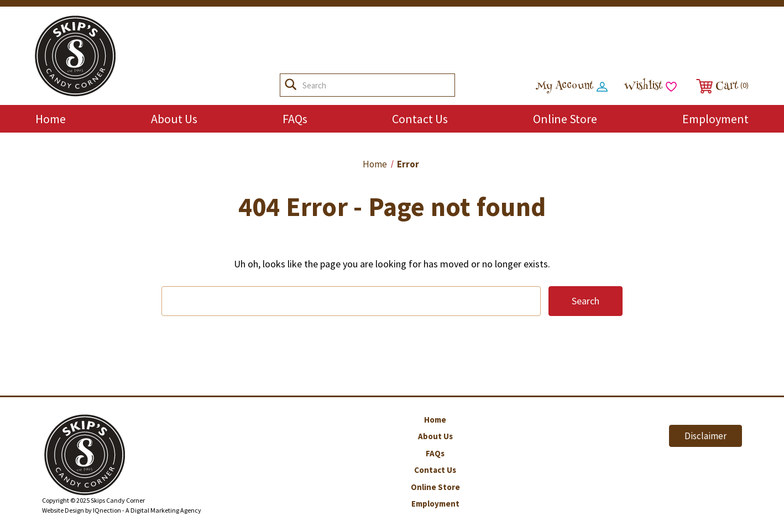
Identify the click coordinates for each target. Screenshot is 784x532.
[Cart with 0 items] (721, 86)
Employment (715, 119)
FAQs (295, 119)
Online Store (565, 119)
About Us (174, 119)
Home (51, 119)
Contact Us (420, 119)
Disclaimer (705, 436)
